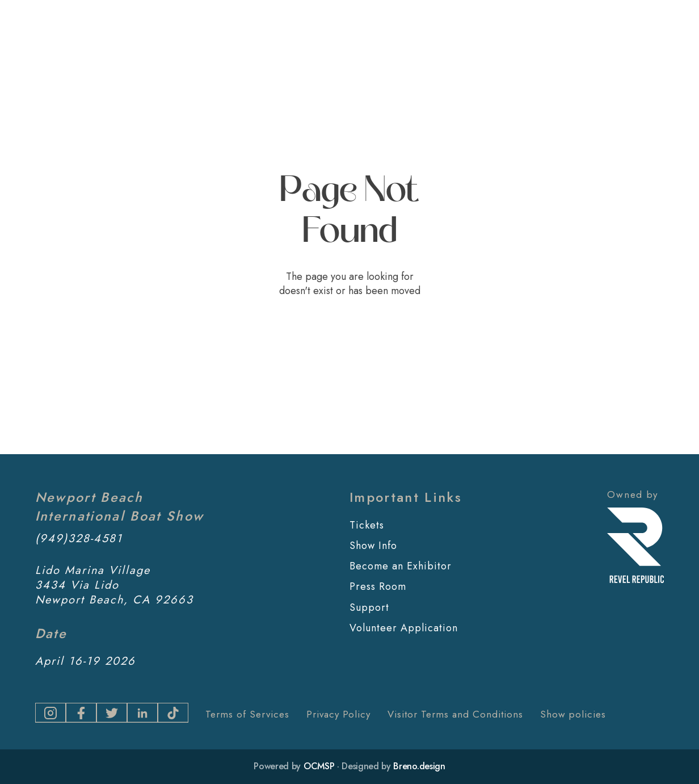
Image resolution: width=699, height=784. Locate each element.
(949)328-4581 (79, 539)
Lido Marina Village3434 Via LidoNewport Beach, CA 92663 (114, 585)
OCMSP (319, 766)
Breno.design (419, 766)
